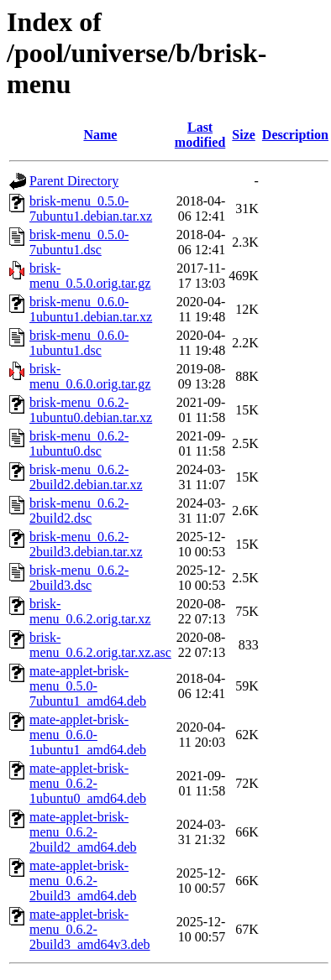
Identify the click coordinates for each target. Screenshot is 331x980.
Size (244, 135)
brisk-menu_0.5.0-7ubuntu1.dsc (79, 242)
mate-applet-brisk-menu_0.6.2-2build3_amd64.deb (83, 881)
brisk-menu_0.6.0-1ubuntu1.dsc (79, 343)
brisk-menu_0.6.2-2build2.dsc (79, 511)
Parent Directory (74, 181)
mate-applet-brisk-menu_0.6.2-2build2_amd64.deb (83, 832)
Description (295, 135)
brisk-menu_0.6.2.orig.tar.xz (90, 611)
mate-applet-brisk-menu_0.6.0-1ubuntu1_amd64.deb (88, 735)
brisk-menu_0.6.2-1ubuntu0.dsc (79, 443)
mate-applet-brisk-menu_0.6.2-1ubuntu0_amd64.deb (88, 783)
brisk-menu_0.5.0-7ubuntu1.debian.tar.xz (91, 209)
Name (100, 135)
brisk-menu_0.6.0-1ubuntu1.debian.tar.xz (91, 309)
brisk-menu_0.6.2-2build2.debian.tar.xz (86, 477)
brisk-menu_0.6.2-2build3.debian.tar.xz (86, 544)
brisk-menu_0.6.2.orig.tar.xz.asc (100, 645)
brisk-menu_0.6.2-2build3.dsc (79, 578)
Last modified (200, 135)
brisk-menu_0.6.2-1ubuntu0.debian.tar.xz (91, 410)
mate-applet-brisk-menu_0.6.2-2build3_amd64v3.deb (90, 929)
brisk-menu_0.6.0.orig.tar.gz (90, 376)
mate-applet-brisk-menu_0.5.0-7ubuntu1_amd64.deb (88, 686)
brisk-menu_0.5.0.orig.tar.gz (90, 276)
